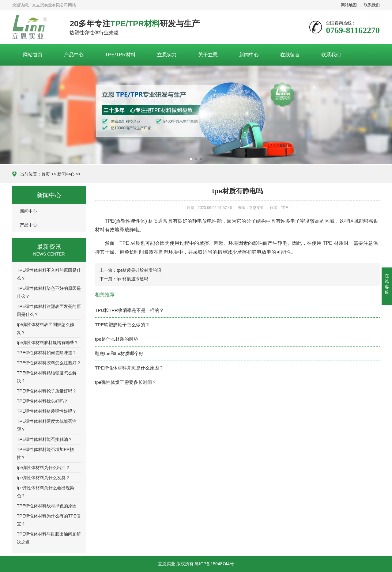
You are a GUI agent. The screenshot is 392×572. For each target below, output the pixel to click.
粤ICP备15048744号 (214, 564)
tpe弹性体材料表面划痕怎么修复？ (45, 328)
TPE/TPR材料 (120, 55)
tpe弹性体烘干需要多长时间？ (126, 382)
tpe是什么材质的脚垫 (117, 339)
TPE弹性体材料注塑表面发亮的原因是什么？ (49, 310)
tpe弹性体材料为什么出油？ (43, 468)
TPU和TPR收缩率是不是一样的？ (129, 310)
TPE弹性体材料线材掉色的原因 (47, 506)
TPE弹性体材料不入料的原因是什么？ (49, 274)
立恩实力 (167, 55)
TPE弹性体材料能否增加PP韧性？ (45, 453)
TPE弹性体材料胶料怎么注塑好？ (49, 363)
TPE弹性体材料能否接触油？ (45, 439)
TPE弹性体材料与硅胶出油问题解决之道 (49, 538)
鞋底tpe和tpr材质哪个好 (119, 353)
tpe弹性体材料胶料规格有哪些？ (48, 343)
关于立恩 (208, 55)
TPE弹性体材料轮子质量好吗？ (47, 391)
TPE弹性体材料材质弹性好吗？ (47, 411)
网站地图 (349, 5)
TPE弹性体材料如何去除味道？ (47, 353)
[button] (191, 159)
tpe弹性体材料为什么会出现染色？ (45, 492)
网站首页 (33, 55)
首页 (46, 174)
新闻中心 (249, 55)
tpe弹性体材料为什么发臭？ (43, 478)
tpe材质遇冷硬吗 (132, 279)
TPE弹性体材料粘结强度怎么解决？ (47, 377)
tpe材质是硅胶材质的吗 (139, 270)
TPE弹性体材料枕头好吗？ (42, 401)
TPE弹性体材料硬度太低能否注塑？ (47, 425)
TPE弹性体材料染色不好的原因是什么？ (49, 292)
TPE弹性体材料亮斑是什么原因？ (129, 368)
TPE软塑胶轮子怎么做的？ (122, 325)
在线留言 (290, 55)
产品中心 (74, 55)
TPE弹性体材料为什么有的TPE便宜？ (49, 520)
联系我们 (372, 5)
